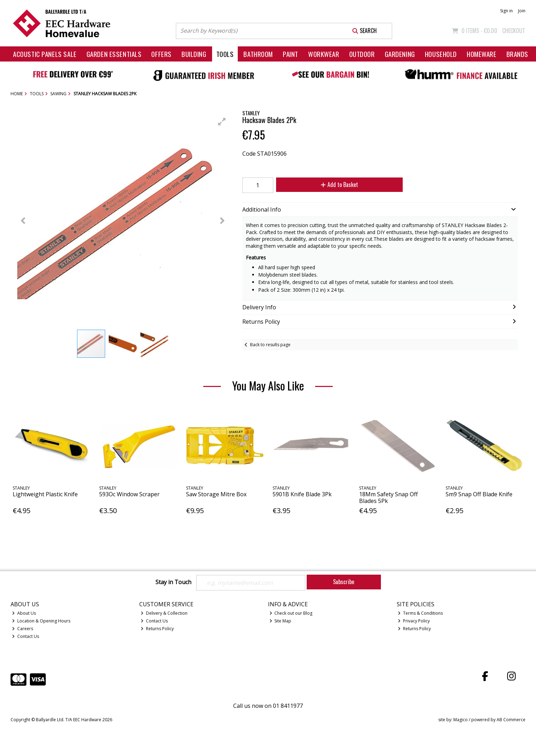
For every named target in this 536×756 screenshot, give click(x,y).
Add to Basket (339, 185)
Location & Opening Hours (41, 621)
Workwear (324, 54)
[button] (222, 122)
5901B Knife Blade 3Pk (302, 494)
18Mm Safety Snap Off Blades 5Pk (388, 497)
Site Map (280, 621)
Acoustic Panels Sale (45, 54)
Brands (517, 54)
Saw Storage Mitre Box (216, 494)
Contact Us (25, 636)
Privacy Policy (414, 621)
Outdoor (362, 54)
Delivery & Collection (164, 613)
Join (522, 11)
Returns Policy (157, 629)
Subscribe (344, 582)
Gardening (400, 54)
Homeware (482, 54)
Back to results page (270, 345)
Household (441, 54)
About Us (24, 613)
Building (194, 54)
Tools (225, 54)
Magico (461, 720)
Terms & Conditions (420, 613)
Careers (23, 629)
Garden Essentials (114, 54)
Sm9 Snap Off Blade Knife (479, 494)
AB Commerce (511, 720)
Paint (291, 54)
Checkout (514, 31)
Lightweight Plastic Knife (45, 494)
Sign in (506, 11)
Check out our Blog (291, 613)
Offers (161, 54)
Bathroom (258, 54)
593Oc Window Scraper (129, 494)
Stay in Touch (173, 582)
